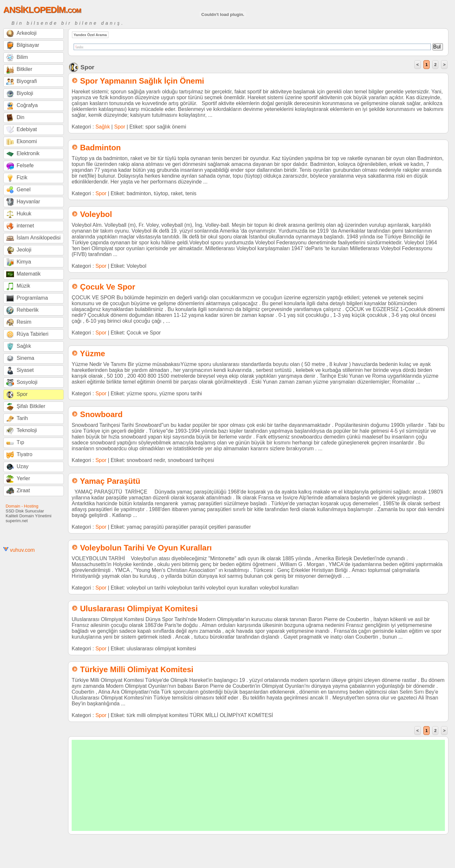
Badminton (100, 148)
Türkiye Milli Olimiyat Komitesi (137, 669)
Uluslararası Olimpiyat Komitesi (139, 609)
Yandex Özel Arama (90, 35)
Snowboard (101, 414)
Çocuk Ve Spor (108, 287)
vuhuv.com (22, 550)
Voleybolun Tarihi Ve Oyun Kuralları (146, 548)
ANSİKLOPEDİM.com (42, 10)
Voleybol (96, 214)
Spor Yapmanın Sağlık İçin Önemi (142, 81)
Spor (120, 127)
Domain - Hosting (22, 506)
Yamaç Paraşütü (110, 481)
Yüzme (92, 353)
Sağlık (103, 127)
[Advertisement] (258, 785)
